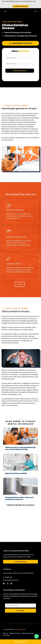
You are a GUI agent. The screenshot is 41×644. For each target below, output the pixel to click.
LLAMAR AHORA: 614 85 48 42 (20, 43)
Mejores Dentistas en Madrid (16, 473)
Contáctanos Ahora (20, 562)
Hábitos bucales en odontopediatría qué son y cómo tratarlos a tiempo (20, 448)
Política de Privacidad (28, 633)
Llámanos (20, 284)
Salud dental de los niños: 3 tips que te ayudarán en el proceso (19, 498)
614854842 (9, 577)
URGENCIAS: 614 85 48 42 (21, 6)
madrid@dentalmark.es (12, 580)
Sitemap (5, 633)
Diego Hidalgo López (20, 629)
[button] (36, 11)
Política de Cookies (15, 633)
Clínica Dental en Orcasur (13, 113)
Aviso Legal (6, 635)
